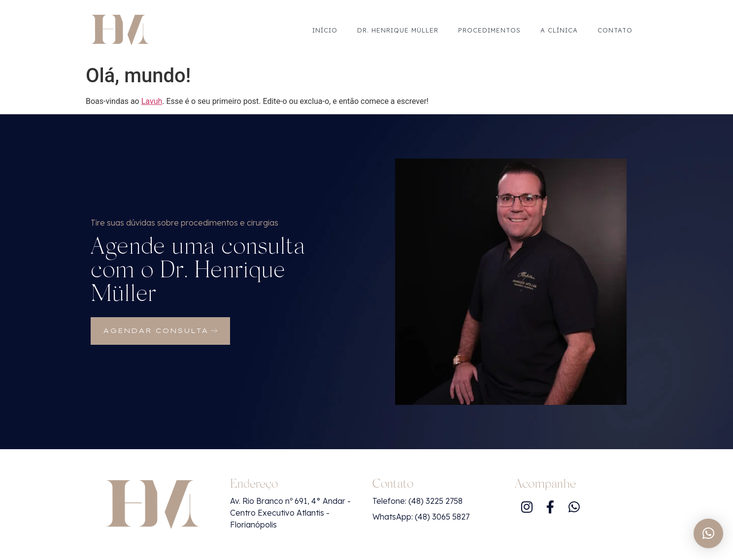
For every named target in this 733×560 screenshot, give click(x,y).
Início (325, 30)
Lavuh (152, 101)
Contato (615, 30)
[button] (708, 533)
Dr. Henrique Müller (398, 30)
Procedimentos (489, 30)
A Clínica (559, 30)
